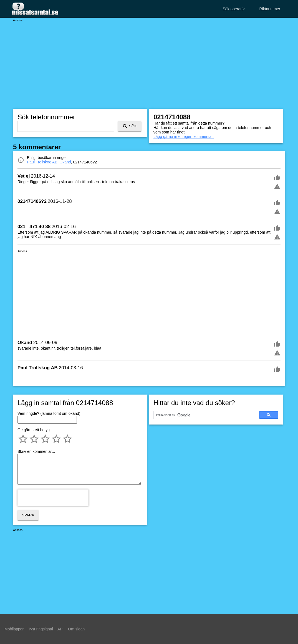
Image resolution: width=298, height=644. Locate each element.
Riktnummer (270, 9)
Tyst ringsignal (40, 629)
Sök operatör (234, 9)
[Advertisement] (149, 61)
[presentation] (53, 498)
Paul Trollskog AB (42, 162)
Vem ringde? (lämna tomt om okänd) (49, 413)
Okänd (65, 162)
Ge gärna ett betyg (34, 430)
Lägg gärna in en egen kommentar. (184, 137)
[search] (204, 415)
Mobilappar (14, 629)
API (61, 629)
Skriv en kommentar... (36, 451)
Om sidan (76, 629)
